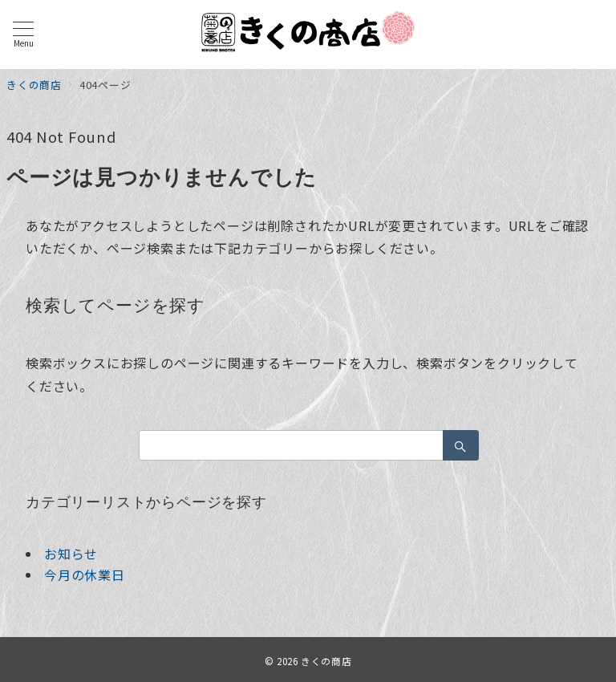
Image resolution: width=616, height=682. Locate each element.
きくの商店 (326, 661)
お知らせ (71, 554)
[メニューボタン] (23, 34)
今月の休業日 (85, 574)
